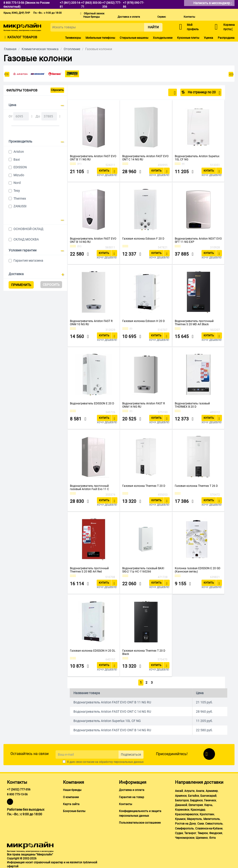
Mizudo (19, 175)
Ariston (19, 152)
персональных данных (129, 761)
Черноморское (185, 837)
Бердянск (196, 800)
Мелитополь (212, 818)
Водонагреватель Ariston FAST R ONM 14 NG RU (144, 405)
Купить (104, 171)
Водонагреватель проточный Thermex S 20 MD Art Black (194, 323)
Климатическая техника (40, 49)
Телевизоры (73, 38)
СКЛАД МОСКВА (26, 239)
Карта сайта (71, 803)
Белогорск (182, 800)
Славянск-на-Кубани (209, 828)
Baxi (17, 159)
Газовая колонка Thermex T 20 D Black (144, 652)
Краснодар (198, 809)
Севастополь (214, 823)
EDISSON (20, 167)
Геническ (210, 800)
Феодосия (216, 832)
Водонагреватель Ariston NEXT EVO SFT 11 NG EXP (198, 240)
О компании (71, 796)
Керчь (208, 804)
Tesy (17, 191)
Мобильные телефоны (100, 38)
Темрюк (203, 832)
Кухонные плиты (188, 38)
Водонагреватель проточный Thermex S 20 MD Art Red (89, 570)
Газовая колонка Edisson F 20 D (143, 239)
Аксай (179, 790)
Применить (21, 285)
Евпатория (196, 804)
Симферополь (184, 828)
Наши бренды (92, 17)
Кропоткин (207, 813)
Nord (17, 183)
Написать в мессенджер (213, 3)
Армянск (181, 795)
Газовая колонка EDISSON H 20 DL (93, 651)
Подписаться (131, 754)
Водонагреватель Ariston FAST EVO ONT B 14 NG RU (93, 240)
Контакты (189, 17)
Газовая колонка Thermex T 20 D (144, 486)
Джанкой (181, 804)
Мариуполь (194, 818)
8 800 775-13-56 (17, 793)
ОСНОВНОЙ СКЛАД (28, 229)
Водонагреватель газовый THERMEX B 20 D (192, 405)
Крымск (180, 818)
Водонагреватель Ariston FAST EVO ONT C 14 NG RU (145, 158)
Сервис (162, 17)
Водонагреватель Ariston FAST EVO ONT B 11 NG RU (93, 158)
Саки (201, 823)
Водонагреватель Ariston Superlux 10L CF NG (197, 158)
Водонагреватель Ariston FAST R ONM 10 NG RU (91, 323)
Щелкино (202, 837)
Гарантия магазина (28, 260)
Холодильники (163, 38)
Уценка (208, 38)
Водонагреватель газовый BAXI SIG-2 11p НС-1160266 (143, 570)
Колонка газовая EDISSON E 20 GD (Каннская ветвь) (198, 570)
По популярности (160, 93)
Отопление (72, 49)
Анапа (200, 790)
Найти (153, 27)
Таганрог (190, 832)
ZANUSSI (20, 206)
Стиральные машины (134, 38)
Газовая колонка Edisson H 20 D (144, 321)
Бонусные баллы (74, 810)
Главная (10, 49)
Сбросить (57, 90)
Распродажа (226, 38)
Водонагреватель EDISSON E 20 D (92, 403)
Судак (179, 832)
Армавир (212, 790)
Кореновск (182, 809)
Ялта (212, 837)
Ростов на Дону (185, 823)
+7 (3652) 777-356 (19, 789)
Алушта (189, 790)
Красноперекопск (187, 813)
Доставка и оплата (129, 17)
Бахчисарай (208, 795)
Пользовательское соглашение (140, 822)
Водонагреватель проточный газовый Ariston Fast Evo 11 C (89, 488)
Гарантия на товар (132, 796)
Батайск (193, 795)
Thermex (20, 198)
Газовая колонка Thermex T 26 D (196, 486)
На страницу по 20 (204, 93)
